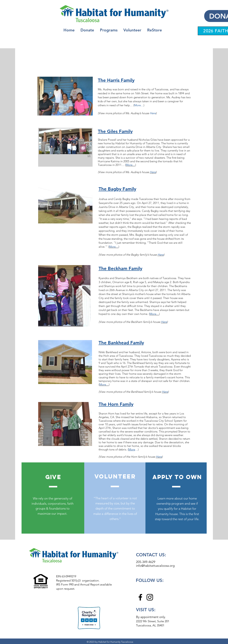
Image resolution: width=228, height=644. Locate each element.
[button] (109, 30)
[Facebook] (140, 597)
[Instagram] (150, 597)
